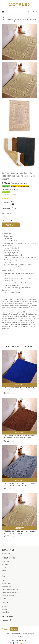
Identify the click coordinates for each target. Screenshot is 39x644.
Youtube (4, 570)
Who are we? (6, 553)
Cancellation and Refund (10, 589)
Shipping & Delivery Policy (11, 592)
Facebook (5, 564)
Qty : (3, 221)
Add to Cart (11, 225)
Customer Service (8, 595)
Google (4, 573)
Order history (6, 612)
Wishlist (4, 609)
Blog (3, 576)
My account (6, 606)
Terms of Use (6, 587)
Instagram (5, 561)
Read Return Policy (7, 213)
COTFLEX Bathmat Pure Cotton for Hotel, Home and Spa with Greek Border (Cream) (19, 176)
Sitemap (5, 598)
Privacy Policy (6, 584)
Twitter (4, 567)
